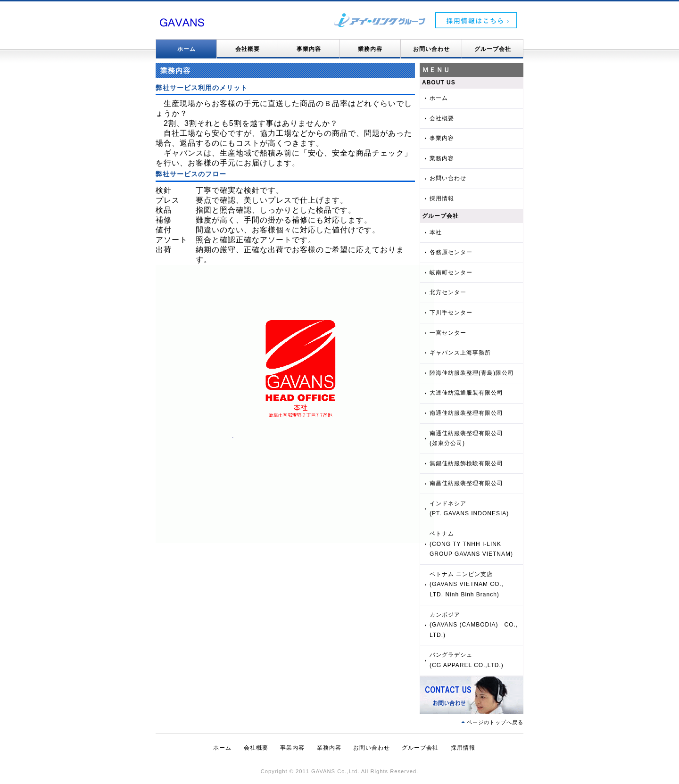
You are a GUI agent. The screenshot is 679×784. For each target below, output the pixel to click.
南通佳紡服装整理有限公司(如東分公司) (466, 438)
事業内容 (309, 49)
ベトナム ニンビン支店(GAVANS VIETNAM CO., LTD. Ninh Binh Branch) (467, 584)
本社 (436, 232)
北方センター (448, 292)
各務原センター (451, 252)
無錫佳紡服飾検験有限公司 (466, 463)
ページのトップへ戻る (495, 722)
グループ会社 (493, 49)
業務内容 (370, 49)
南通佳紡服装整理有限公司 (466, 413)
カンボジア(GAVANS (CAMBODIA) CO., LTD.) (474, 625)
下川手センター (451, 313)
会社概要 (248, 49)
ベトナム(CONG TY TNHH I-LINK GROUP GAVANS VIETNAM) (471, 544)
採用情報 (442, 198)
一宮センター (448, 333)
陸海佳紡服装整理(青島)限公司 (472, 373)
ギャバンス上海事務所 (460, 353)
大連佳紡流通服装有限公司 (466, 393)
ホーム (186, 49)
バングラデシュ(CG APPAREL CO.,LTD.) (467, 660)
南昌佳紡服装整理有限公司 (466, 483)
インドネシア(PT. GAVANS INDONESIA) (469, 509)
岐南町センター (451, 272)
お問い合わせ (431, 49)
